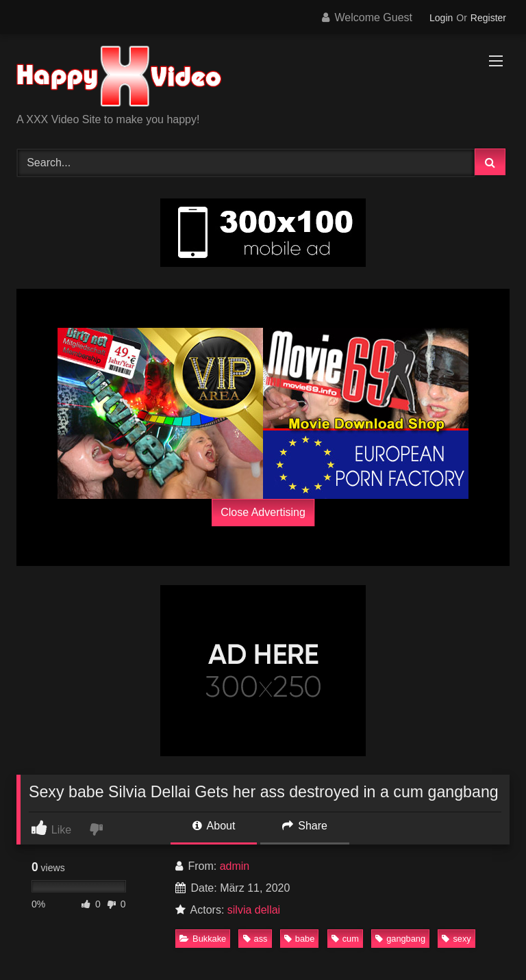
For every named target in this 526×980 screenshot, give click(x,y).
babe (299, 939)
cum (345, 939)
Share (305, 826)
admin (235, 866)
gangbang (400, 939)
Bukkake (203, 939)
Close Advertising (263, 512)
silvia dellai (254, 910)
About (214, 826)
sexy (456, 939)
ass (255, 939)
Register (488, 18)
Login (441, 18)
